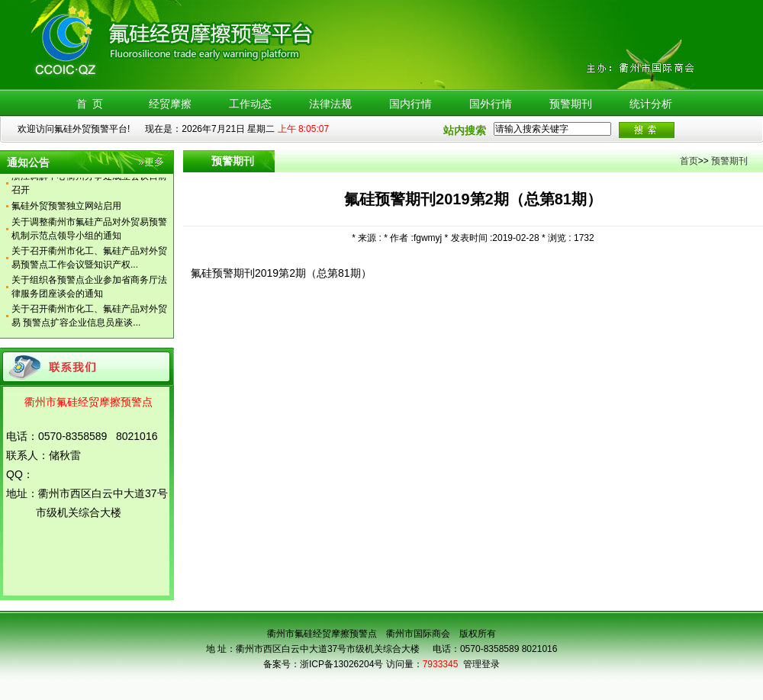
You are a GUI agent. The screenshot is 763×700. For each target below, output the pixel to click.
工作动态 (250, 104)
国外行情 (491, 104)
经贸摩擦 (170, 104)
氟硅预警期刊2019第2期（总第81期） (281, 273)
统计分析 (651, 104)
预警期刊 (571, 104)
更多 (152, 165)
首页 (689, 161)
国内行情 (410, 104)
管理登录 (481, 664)
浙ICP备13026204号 (341, 664)
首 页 (90, 104)
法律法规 (330, 104)
